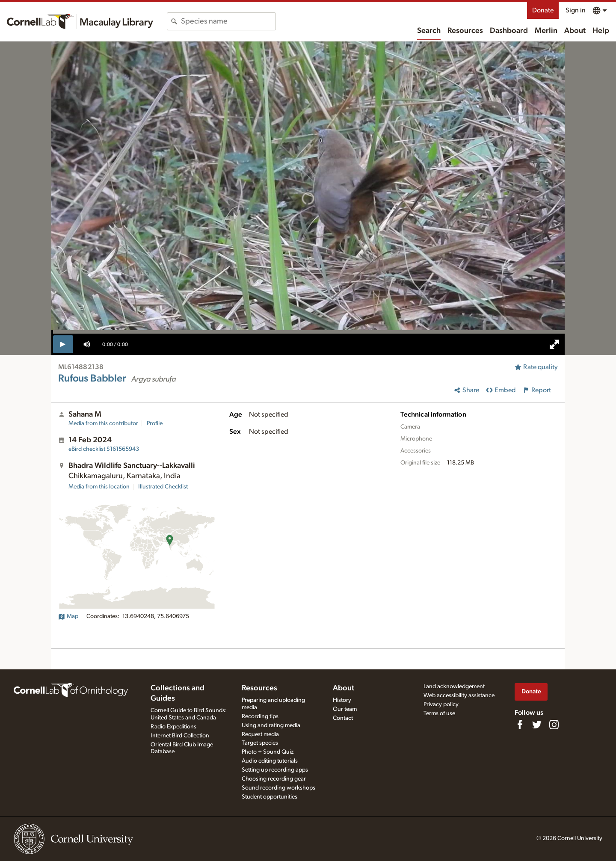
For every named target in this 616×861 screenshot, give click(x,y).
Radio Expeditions (173, 727)
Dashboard (509, 31)
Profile (155, 423)
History (342, 700)
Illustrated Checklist (163, 487)
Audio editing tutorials (270, 761)
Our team (345, 709)
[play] (63, 344)
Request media (260, 734)
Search (429, 31)
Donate (543, 10)
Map (68, 616)
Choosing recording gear (274, 779)
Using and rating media (271, 725)
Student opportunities (269, 797)
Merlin (546, 31)
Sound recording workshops (278, 788)
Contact (343, 718)
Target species (260, 743)
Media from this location (99, 487)
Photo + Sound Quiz (268, 752)
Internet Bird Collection (180, 736)
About (575, 31)
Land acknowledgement (454, 686)
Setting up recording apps (275, 770)
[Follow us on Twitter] (537, 725)
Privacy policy (441, 704)
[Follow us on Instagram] (554, 725)
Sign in (576, 10)
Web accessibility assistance (459, 695)
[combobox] (228, 21)
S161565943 (104, 449)
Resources (465, 31)
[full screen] (554, 344)
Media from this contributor (103, 423)
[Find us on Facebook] (520, 725)
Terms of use (439, 713)
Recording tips (260, 716)
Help (601, 31)
